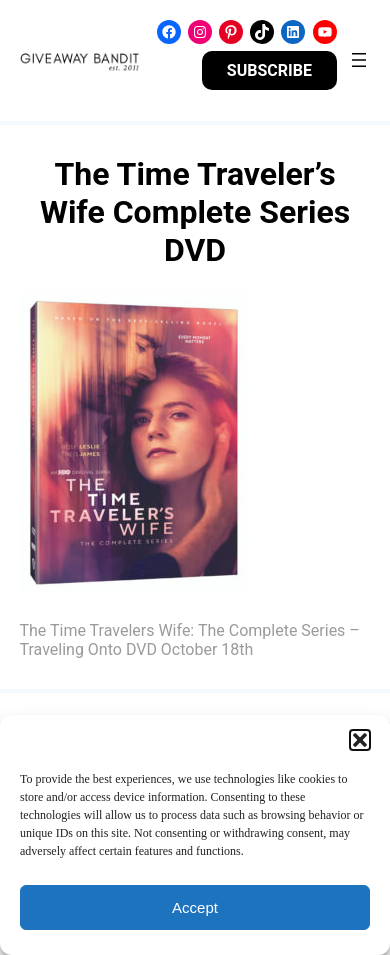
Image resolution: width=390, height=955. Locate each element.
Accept (195, 907)
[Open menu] (359, 60)
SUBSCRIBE (269, 70)
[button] (360, 740)
